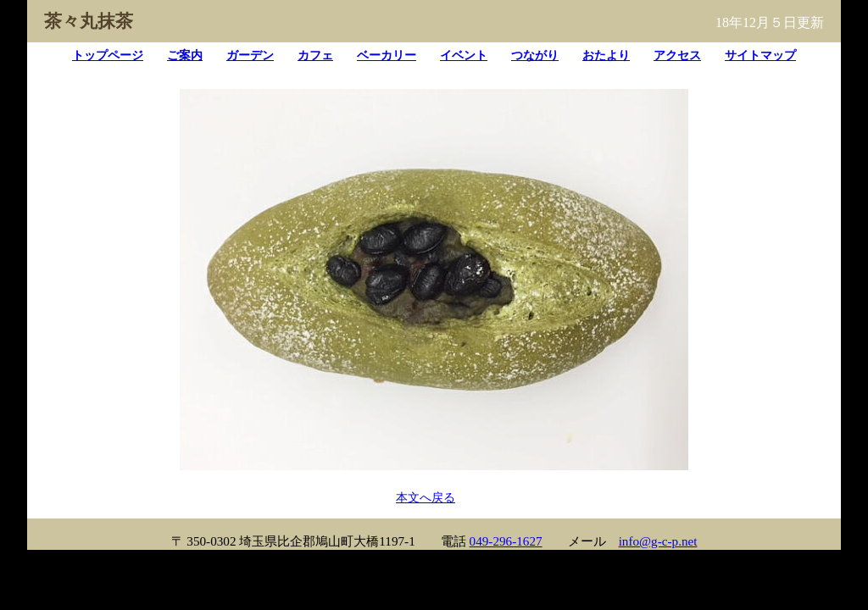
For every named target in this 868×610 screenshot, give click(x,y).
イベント (464, 55)
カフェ (315, 55)
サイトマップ (760, 55)
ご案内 (185, 55)
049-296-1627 (506, 541)
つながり (535, 55)
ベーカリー (387, 55)
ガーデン (250, 55)
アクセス (677, 55)
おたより (606, 55)
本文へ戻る (426, 497)
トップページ (108, 55)
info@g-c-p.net (658, 541)
